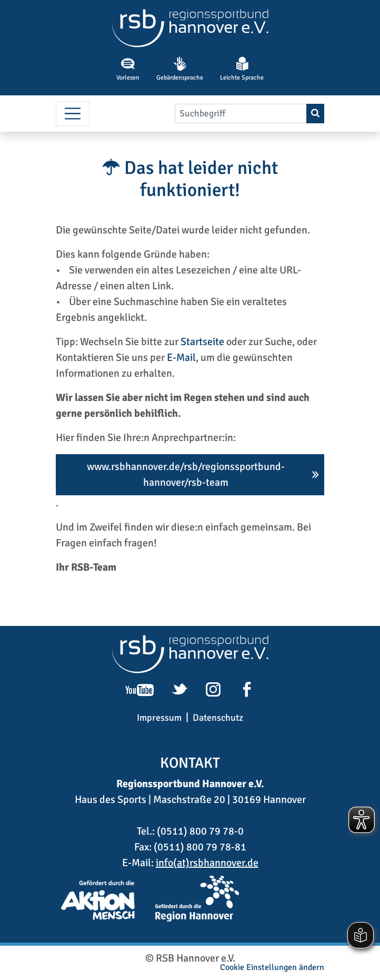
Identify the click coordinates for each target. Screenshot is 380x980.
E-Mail (181, 357)
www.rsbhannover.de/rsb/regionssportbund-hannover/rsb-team (186, 474)
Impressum (159, 718)
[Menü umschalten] (73, 114)
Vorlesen (128, 69)
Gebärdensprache (180, 69)
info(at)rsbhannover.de (207, 863)
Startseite (202, 342)
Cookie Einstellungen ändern (272, 967)
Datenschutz (218, 718)
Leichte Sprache (242, 69)
